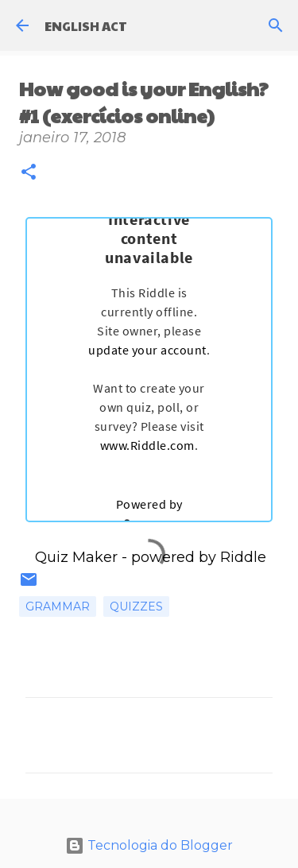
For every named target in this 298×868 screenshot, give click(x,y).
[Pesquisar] (276, 25)
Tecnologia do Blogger (149, 845)
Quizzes (136, 606)
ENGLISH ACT (86, 26)
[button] (29, 174)
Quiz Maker (76, 557)
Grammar (58, 606)
